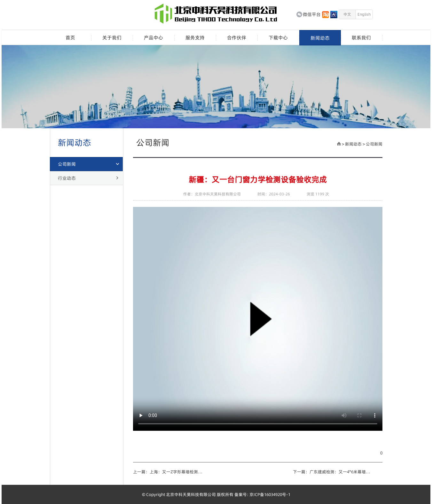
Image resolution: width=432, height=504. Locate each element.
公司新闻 (374, 144)
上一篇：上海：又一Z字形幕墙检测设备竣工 (170, 472)
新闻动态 (320, 38)
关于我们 (112, 38)
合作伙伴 (237, 38)
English (364, 14)
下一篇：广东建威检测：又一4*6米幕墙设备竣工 (333, 472)
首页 (70, 38)
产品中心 (153, 38)
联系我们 (361, 38)
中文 (347, 14)
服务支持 (195, 38)
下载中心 (278, 38)
